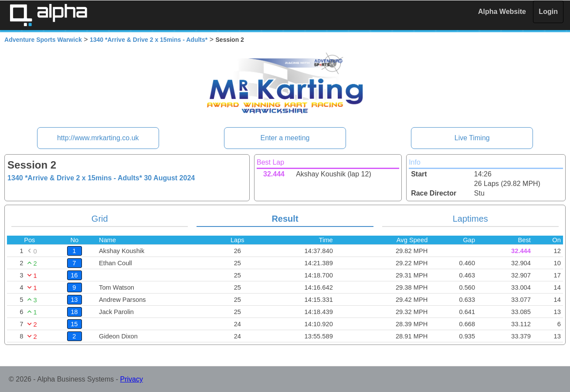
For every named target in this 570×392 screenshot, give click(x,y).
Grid (100, 219)
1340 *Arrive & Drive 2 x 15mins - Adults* (149, 40)
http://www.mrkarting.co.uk (98, 138)
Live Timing (472, 138)
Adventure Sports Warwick (43, 40)
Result (285, 219)
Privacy (132, 379)
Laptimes (470, 219)
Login (548, 12)
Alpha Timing (48, 15)
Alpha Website (502, 12)
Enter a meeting (285, 138)
